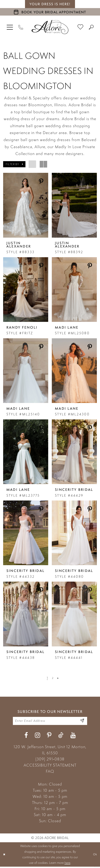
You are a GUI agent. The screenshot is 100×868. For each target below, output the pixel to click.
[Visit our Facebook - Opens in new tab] (26, 737)
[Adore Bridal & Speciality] (50, 27)
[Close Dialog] (5, 856)
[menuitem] (10, 27)
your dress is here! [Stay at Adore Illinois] (50, 4)
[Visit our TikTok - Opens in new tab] (61, 737)
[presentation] (26, 205)
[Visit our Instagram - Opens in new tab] (37, 737)
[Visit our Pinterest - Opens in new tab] (49, 737)
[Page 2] (53, 678)
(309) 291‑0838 (50, 760)
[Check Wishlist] (80, 27)
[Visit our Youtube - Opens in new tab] (73, 737)
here (67, 864)
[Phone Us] (21, 27)
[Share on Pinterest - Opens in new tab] (41, 182)
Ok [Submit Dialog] (95, 856)
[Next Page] (59, 678)
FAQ (50, 773)
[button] (10, 27)
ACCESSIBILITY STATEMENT (50, 767)
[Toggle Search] (91, 27)
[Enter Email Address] (81, 722)
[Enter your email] (50, 722)
